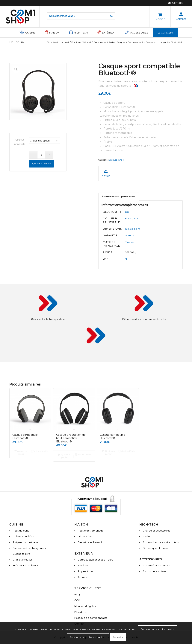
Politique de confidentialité (91, 618)
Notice (106, 173)
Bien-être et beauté (90, 542)
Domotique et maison (156, 548)
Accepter (118, 637)
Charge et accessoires (156, 531)
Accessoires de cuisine (157, 565)
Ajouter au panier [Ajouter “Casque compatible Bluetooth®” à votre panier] (21, 452)
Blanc (128, 218)
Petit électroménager (91, 531)
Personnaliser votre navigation (88, 637)
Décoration (85, 536)
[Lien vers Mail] (175, 3)
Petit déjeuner (22, 531)
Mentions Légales (85, 606)
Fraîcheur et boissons (26, 565)
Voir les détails (39, 451)
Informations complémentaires (119, 197)
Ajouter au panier (41, 163)
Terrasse (83, 577)
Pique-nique (85, 571)
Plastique (131, 242)
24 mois (130, 235)
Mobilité (83, 565)
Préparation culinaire (25, 542)
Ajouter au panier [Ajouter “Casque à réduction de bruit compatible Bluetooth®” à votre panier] (64, 456)
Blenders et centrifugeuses (29, 548)
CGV (77, 600)
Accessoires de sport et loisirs (161, 542)
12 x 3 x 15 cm (132, 229)
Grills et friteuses (23, 560)
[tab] (119, 197)
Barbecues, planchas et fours (95, 560)
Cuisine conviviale (24, 536)
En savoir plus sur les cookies (157, 629)
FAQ (77, 594)
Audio (146, 536)
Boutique (17, 42)
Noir (136, 218)
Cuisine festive (21, 554)
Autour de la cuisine (155, 571)
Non (127, 259)
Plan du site (81, 612)
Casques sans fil (117, 160)
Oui (127, 212)
